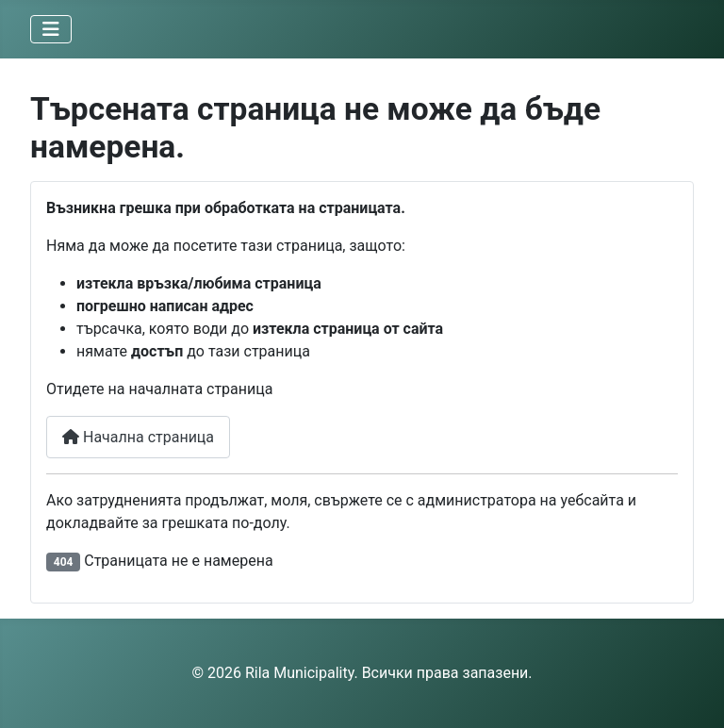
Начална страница (138, 437)
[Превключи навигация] (51, 29)
